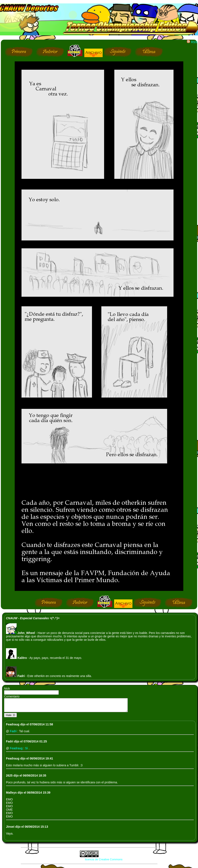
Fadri (14, 734)
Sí (27, 751)
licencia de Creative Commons (104, 862)
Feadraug (17, 751)
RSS (192, 42)
